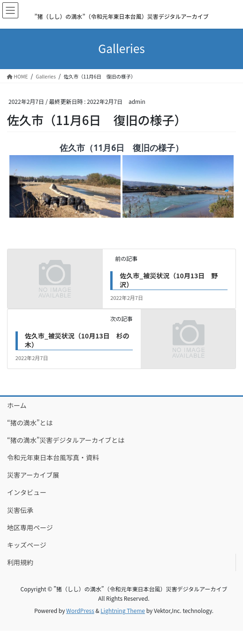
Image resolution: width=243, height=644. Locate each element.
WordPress (80, 610)
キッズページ (27, 545)
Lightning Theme (123, 610)
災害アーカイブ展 (33, 475)
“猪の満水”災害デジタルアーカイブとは (66, 440)
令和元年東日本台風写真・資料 (53, 457)
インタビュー (27, 492)
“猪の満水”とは (30, 423)
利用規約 (20, 562)
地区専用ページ (30, 527)
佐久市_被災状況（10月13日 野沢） (169, 280)
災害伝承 (20, 510)
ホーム (17, 405)
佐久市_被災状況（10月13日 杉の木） (77, 340)
